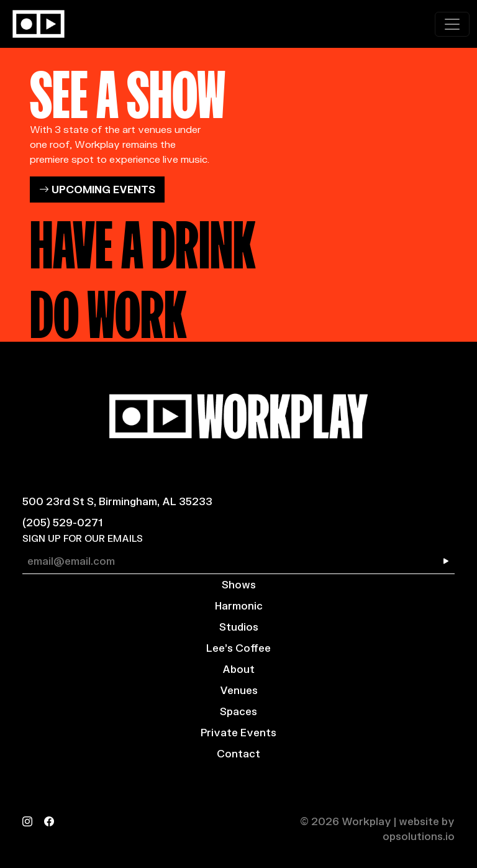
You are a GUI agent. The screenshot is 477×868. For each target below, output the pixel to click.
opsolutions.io (419, 836)
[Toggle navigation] (452, 24)
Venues (239, 690)
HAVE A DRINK (143, 239)
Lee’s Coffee (238, 648)
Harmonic (239, 605)
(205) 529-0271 (62, 522)
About (238, 669)
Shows (239, 584)
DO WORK (108, 309)
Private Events (238, 732)
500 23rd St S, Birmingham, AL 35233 (117, 501)
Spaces (238, 711)
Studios (239, 627)
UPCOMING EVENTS (97, 189)
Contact (238, 753)
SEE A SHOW (128, 89)
